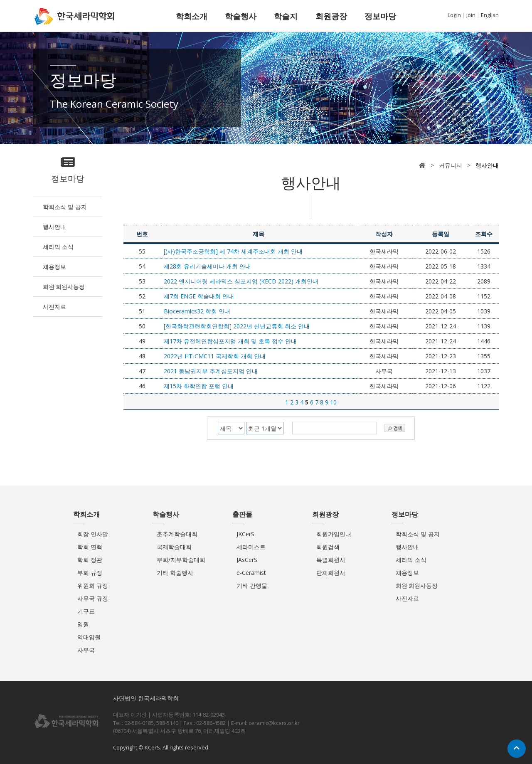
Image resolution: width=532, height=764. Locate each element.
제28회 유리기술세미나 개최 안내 (207, 266)
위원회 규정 (93, 585)
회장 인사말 (93, 534)
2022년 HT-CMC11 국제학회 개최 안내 (215, 356)
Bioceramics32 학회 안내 (197, 311)
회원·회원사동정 (64, 287)
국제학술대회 (174, 547)
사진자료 (54, 307)
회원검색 (328, 547)
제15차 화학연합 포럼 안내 (199, 386)
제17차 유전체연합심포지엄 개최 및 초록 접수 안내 (230, 341)
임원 (83, 624)
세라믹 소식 (58, 247)
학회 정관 (90, 560)
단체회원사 (331, 573)
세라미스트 (251, 547)
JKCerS (245, 534)
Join (471, 15)
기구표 (86, 611)
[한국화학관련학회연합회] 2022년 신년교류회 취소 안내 (237, 326)
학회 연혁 (90, 547)
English (490, 15)
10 (333, 402)
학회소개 (192, 16)
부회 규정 (90, 573)
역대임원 (89, 637)
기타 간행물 (252, 585)
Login (454, 15)
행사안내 (54, 227)
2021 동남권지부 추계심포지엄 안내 (211, 371)
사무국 (86, 650)
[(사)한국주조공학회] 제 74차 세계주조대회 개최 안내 (233, 251)
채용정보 (54, 267)
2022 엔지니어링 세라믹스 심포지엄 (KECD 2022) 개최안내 (241, 281)
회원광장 (331, 16)
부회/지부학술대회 (181, 560)
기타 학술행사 (175, 573)
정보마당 (380, 16)
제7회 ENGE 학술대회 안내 (199, 296)
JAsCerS (247, 560)
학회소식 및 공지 (65, 207)
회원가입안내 (334, 534)
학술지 (286, 16)
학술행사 (241, 16)
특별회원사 (331, 560)
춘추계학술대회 (177, 534)
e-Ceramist (251, 573)
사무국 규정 (93, 598)
